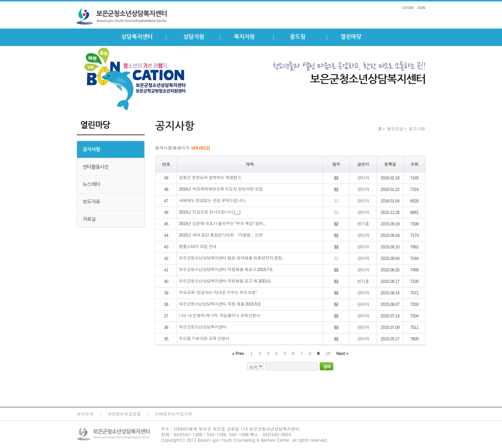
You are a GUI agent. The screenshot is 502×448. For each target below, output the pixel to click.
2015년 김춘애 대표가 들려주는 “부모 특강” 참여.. (222, 224)
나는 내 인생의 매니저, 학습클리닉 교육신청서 (219, 316)
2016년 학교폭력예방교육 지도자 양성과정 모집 (221, 189)
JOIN (421, 8)
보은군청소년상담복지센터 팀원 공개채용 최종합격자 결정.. (231, 258)
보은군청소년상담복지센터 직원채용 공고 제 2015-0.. (225, 281)
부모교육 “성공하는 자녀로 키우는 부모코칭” (218, 293)
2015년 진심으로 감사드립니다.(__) (210, 212)
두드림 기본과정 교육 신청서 (204, 339)
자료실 (89, 219)
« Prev (238, 354)
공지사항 (91, 149)
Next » (343, 354)
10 (328, 354)
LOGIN (408, 8)
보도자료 (91, 202)
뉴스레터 (91, 184)
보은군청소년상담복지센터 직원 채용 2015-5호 (220, 304)
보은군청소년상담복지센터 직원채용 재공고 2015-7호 (226, 270)
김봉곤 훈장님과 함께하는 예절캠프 (210, 178)
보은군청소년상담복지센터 (203, 327)
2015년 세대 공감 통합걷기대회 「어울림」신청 (221, 235)
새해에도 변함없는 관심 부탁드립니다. (212, 201)
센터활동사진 (96, 167)
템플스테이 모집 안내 (198, 247)
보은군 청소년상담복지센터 (129, 16)
